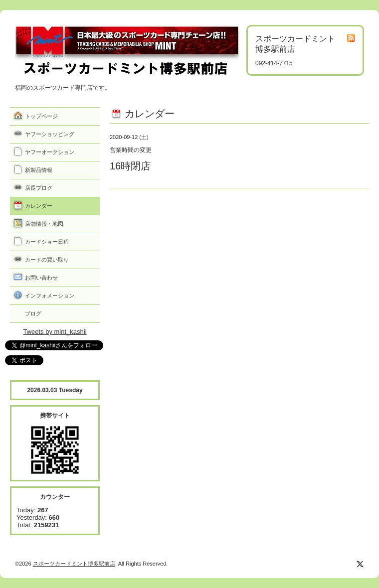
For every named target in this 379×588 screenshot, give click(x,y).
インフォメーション (50, 295)
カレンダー (39, 206)
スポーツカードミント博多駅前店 (74, 564)
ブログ (33, 313)
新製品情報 (39, 170)
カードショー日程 (47, 242)
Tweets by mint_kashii (55, 332)
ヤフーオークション (50, 152)
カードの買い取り (47, 260)
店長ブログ (39, 188)
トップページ (41, 116)
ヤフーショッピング (50, 134)
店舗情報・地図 (44, 224)
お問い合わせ (41, 278)
